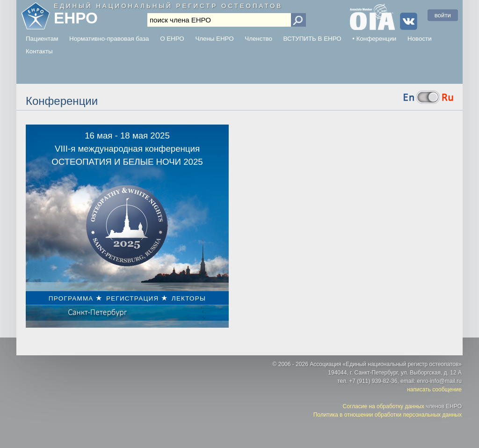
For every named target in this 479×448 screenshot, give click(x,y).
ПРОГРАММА (71, 298)
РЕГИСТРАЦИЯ (133, 298)
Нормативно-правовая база (109, 39)
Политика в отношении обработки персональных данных (388, 415)
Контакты (39, 51)
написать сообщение (434, 389)
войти (443, 15)
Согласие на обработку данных (384, 406)
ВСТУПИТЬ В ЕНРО (312, 39)
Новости (420, 39)
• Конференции (374, 39)
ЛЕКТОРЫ (189, 298)
